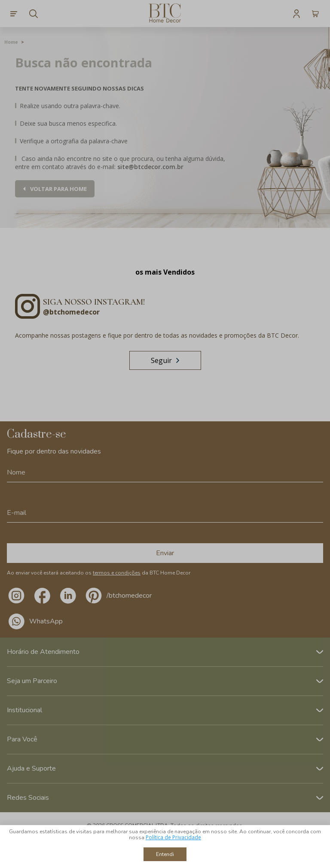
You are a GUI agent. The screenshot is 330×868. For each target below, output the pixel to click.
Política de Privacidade (173, 837)
